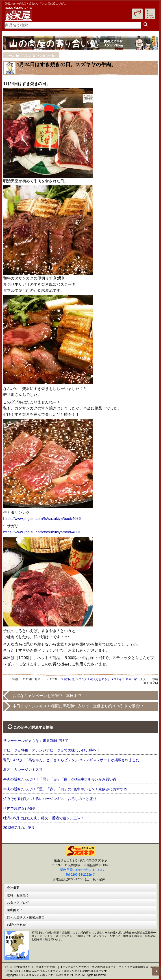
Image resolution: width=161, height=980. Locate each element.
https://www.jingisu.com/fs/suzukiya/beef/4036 (42, 519)
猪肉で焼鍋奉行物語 (19, 808)
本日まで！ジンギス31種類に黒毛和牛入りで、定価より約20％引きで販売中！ (80, 706)
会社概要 (13, 888)
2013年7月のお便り (19, 828)
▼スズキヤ (118, 679)
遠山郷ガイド (16, 910)
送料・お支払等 (18, 895)
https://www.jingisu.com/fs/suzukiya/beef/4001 (42, 532)
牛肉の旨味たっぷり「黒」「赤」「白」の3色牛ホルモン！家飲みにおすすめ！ (67, 789)
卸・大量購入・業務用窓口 (26, 917)
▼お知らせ (67, 679)
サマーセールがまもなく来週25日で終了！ (37, 741)
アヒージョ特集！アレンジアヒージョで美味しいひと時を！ (52, 750)
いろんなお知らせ (99, 679)
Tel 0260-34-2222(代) (80, 875)
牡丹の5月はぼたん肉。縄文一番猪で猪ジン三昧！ (44, 818)
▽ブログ (81, 679)
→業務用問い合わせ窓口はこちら (80, 870)
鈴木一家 (131, 679)
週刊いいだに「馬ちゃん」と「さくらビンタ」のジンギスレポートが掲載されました (71, 760)
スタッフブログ (18, 903)
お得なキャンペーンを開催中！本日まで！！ (51, 696)
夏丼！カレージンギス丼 (23, 770)
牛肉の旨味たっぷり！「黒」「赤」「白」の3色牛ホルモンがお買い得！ (62, 779)
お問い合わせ (16, 925)
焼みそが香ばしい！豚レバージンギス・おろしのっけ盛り (50, 799)
